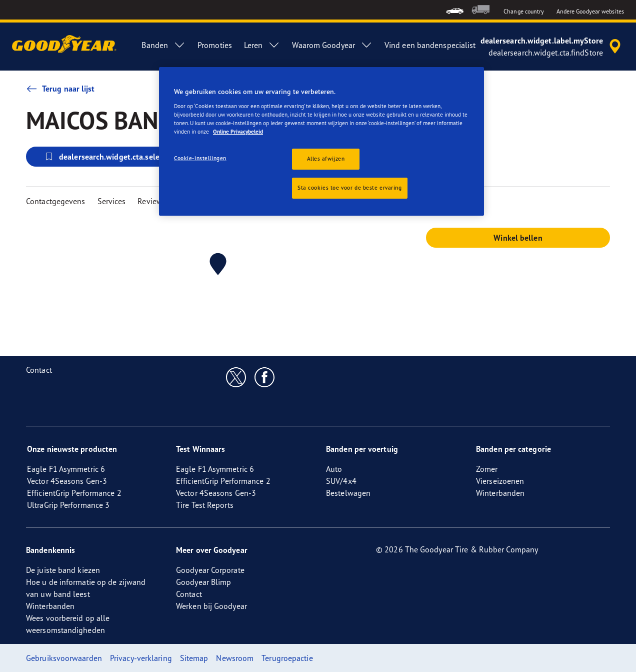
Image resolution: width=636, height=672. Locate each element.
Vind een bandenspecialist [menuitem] (430, 45)
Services (112, 201)
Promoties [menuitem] (215, 45)
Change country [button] (524, 11)
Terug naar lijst (60, 89)
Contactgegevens (56, 201)
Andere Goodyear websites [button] (590, 11)
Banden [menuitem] (163, 45)
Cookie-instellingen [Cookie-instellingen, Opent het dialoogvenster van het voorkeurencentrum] (200, 158)
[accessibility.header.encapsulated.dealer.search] (552, 47)
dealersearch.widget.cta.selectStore (114, 157)
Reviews (152, 201)
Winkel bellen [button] (518, 238)
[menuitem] (455, 10)
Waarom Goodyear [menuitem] (332, 45)
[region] (321, 141)
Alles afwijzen (326, 159)
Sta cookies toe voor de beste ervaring (350, 188)
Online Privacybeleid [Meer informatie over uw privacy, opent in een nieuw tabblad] (238, 132)
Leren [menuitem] (262, 45)
